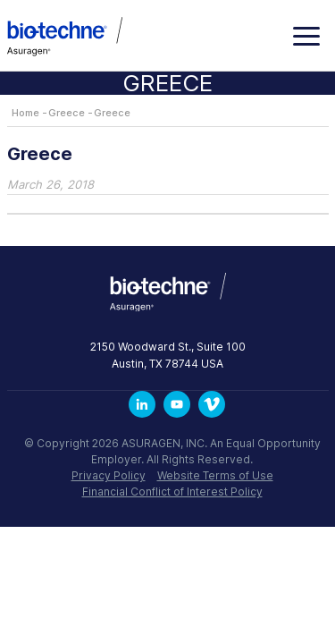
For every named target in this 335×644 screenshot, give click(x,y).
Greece (67, 113)
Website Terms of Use (215, 475)
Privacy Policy (109, 475)
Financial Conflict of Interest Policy (172, 491)
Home (25, 113)
